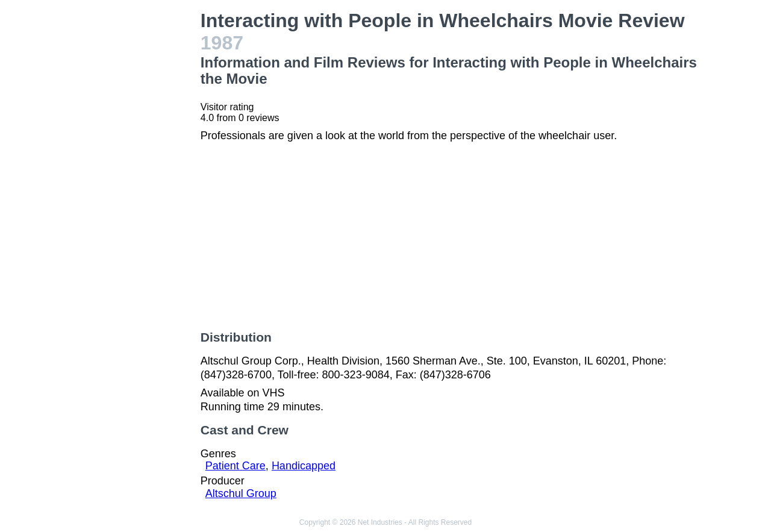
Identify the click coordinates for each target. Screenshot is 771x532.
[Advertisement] (135, 190)
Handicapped (304, 466)
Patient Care (236, 466)
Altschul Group (241, 493)
